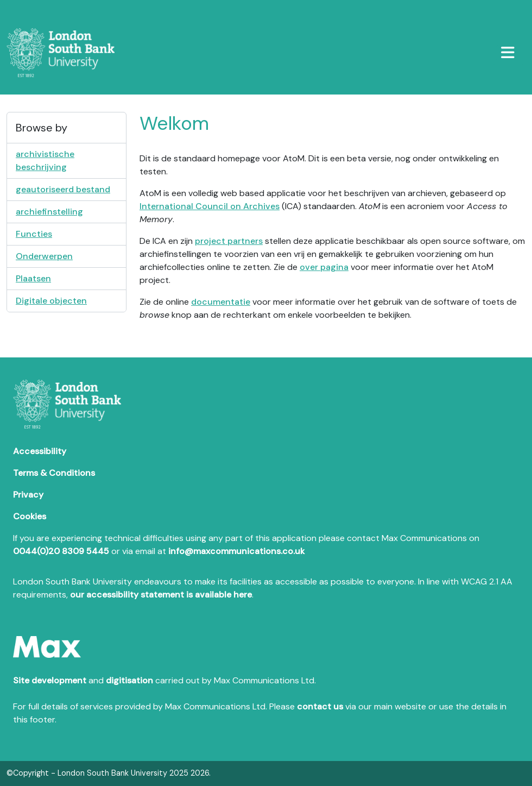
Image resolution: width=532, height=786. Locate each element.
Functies (34, 234)
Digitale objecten (51, 301)
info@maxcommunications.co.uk (236, 551)
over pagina (324, 267)
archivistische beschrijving (45, 161)
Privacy (28, 495)
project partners (229, 241)
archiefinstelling (49, 212)
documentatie (221, 302)
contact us (320, 706)
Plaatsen (33, 278)
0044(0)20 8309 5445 (61, 551)
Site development (50, 680)
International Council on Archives (210, 206)
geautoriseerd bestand (63, 189)
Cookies (30, 516)
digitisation (129, 680)
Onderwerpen (44, 256)
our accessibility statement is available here (161, 595)
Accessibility (40, 451)
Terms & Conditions (54, 473)
